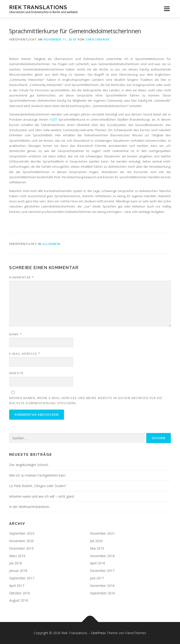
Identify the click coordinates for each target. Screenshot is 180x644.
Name (15, 334)
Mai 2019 (97, 548)
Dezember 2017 (102, 571)
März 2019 (17, 556)
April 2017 (17, 586)
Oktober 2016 (20, 593)
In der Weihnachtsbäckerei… (30, 507)
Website (17, 373)
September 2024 (22, 533)
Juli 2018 (15, 563)
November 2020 (21, 541)
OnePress (99, 633)
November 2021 (102, 533)
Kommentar (22, 277)
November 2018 (102, 556)
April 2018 (97, 563)
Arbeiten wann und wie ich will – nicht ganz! (42, 496)
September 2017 (22, 578)
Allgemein (51, 244)
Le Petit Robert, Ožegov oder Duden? (38, 486)
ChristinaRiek (98, 39)
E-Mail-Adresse (25, 354)
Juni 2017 (97, 578)
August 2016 (19, 600)
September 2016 (103, 593)
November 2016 (102, 586)
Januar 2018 (18, 571)
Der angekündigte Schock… (30, 465)
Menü (167, 9)
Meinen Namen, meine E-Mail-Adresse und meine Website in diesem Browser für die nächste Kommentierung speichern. (86, 400)
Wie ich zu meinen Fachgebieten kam (37, 475)
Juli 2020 (96, 541)
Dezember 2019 (21, 548)
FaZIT (53, 119)
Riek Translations (38, 7)
